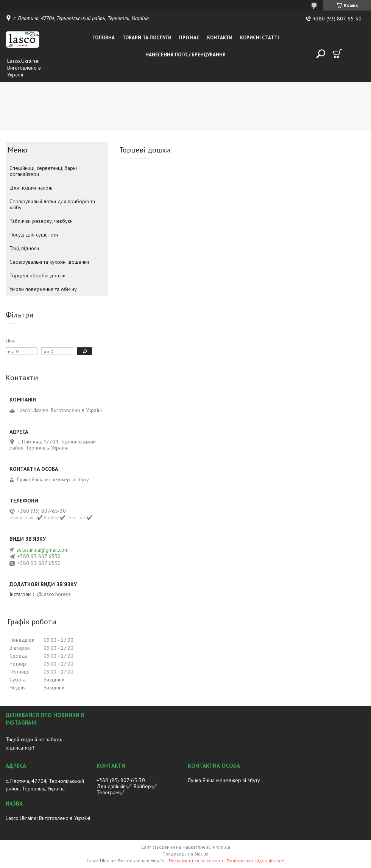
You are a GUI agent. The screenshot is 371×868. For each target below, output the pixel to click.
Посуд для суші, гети (34, 235)
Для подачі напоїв (31, 188)
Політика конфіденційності (256, 861)
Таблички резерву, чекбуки (41, 221)
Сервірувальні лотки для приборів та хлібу (52, 204)
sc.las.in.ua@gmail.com (43, 550)
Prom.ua (221, 847)
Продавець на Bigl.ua (185, 854)
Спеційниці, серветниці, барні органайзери (43, 171)
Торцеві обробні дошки (37, 275)
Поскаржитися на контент (196, 861)
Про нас (189, 38)
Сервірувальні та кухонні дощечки (49, 262)
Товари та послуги (147, 38)
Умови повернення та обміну (43, 289)
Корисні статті (260, 38)
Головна (104, 38)
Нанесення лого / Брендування (185, 55)
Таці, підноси (24, 248)
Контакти (220, 38)
